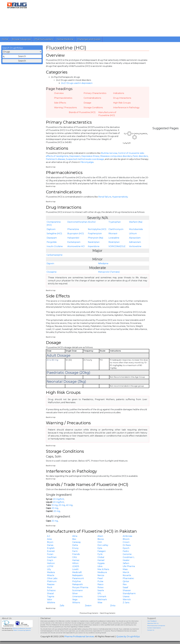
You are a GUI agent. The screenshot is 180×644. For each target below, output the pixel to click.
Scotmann (78, 590)
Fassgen (102, 551)
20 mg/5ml (58, 499)
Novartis (127, 575)
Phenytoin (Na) (96, 238)
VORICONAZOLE (117, 246)
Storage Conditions (93, 108)
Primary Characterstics (95, 93)
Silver (75, 593)
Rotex (101, 587)
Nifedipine (103, 263)
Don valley (103, 545)
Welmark (102, 600)
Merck (126, 572)
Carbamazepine (54, 255)
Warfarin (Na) (136, 222)
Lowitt (75, 569)
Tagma (51, 596)
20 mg (62, 505)
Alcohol (92, 222)
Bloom (126, 539)
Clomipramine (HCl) (54, 223)
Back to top (51, 167)
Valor (50, 600)
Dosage (87, 103)
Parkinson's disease (55, 159)
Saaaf (125, 587)
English (51, 548)
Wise (100, 603)
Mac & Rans (103, 569)
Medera (51, 572)
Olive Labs (52, 578)
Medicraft (77, 572)
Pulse (100, 581)
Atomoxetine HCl (76, 246)
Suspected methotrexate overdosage (85, 159)
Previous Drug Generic (89, 613)
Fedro (126, 551)
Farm (75, 551)
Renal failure (105, 197)
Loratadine (114, 238)
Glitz (75, 557)
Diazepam (52, 238)
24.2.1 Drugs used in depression (77, 83)
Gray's (50, 560)
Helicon (51, 563)
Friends (76, 554)
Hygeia (101, 563)
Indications (119, 93)
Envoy (75, 548)
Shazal (50, 593)
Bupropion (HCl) (76, 234)
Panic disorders (140, 156)
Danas (50, 545)
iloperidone (94, 246)
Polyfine (77, 581)
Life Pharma (129, 566)
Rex (125, 584)
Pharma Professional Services (22, 628)
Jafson (126, 563)
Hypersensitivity (120, 197)
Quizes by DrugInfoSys (128, 637)
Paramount (78, 578)
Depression (75, 156)
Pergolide (52, 242)
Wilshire (51, 603)
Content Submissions (154, 628)
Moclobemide (136, 229)
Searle (101, 590)
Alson (100, 536)
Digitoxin (51, 229)
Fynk (100, 554)
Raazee (51, 584)
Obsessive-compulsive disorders (116, 156)
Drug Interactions (122, 98)
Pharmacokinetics (63, 98)
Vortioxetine (135, 246)
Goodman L (129, 557)
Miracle (51, 575)
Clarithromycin (116, 229)
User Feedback (152, 621)
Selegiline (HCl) (54, 234)
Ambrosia (127, 536)
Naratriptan (94, 242)
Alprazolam (135, 238)
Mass (125, 569)
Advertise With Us (153, 623)
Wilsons (76, 603)
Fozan (50, 554)
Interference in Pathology (126, 108)
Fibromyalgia (87, 162)
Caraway (77, 542)
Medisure (102, 572)
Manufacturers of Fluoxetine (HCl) (107, 114)
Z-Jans (126, 603)
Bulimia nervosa (109, 153)
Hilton (75, 563)
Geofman (52, 557)
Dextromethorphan (77, 222)
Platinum (52, 581)
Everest (51, 551)
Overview (59, 93)
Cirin (100, 542)
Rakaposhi (77, 584)
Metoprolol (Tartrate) (109, 272)
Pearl (100, 578)
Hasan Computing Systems (22, 630)
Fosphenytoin (95, 234)
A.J (49, 536)
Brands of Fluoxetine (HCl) (82, 112)
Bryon (50, 542)
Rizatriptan (114, 242)
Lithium (133, 234)
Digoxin (50, 263)
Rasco (100, 584)
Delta (75, 545)
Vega (75, 600)
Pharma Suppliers (44, 39)
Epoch (126, 548)
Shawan (127, 590)
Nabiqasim (77, 575)
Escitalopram (74, 242)
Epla (100, 548)
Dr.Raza (127, 545)
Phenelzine (73, 229)
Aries (49, 539)
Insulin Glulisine (55, 246)
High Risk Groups (122, 103)
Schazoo (51, 590)
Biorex (101, 539)
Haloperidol (73, 238)
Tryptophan (115, 222)
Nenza (101, 575)
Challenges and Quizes (89, 39)
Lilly (49, 569)
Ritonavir (113, 234)
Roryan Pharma (80, 587)
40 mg (69, 505)
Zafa (62, 606)
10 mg (55, 505)
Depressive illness (90, 156)
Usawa (126, 596)
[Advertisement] (106, 18)
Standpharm (129, 593)
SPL (99, 593)
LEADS (76, 566)
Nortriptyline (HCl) (97, 229)
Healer (126, 560)
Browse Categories (21, 39)
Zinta (113, 606)
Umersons (77, 596)
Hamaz (76, 560)
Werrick (127, 600)
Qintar (126, 581)
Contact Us (151, 630)
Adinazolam (135, 242)
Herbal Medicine (65, 39)
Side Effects (60, 103)
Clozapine (52, 272)
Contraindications (92, 98)
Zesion (88, 606)
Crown (126, 542)
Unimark (102, 596)
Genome (127, 554)
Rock (50, 587)
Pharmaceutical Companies (156, 626)
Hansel (101, 560)
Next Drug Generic (108, 613)
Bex (74, 539)
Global (101, 557)
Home (5, 39)
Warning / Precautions (65, 108)
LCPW (50, 566)
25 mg (55, 521)
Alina (75, 536)
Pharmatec (128, 578)
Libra (100, 566)
